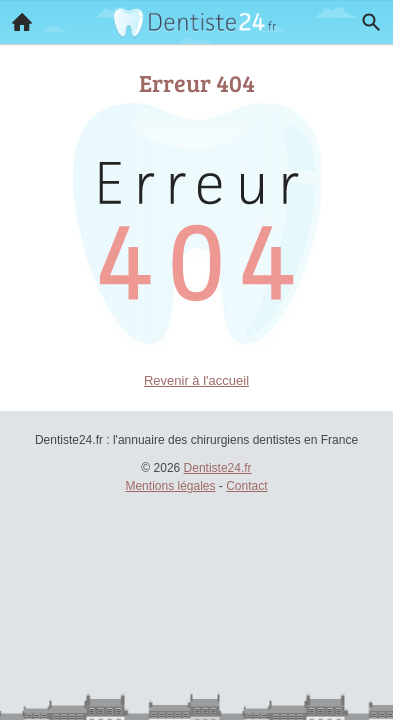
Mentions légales (170, 486)
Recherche (366, 18)
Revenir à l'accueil (196, 380)
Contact (246, 486)
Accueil (16, 17)
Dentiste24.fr (218, 468)
